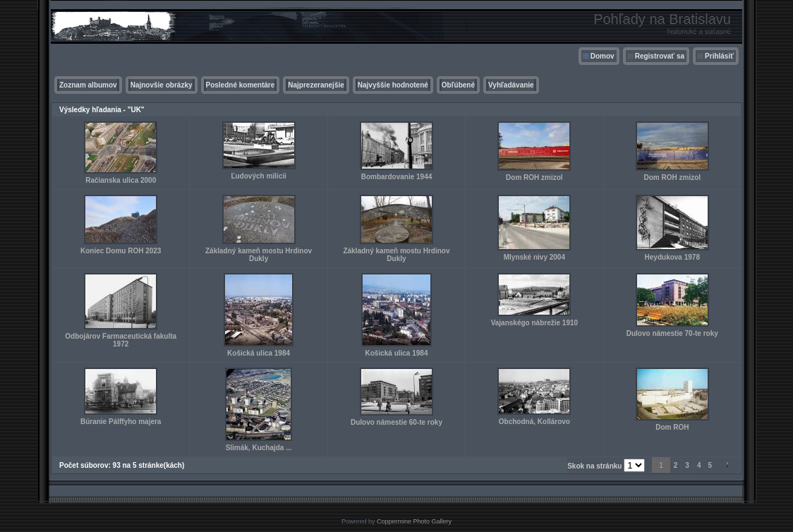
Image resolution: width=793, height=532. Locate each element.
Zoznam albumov (88, 85)
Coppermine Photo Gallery (414, 521)
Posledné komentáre (241, 85)
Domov (603, 56)
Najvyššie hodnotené (393, 85)
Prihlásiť (719, 56)
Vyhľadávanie (511, 85)
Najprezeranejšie (316, 85)
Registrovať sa (660, 56)
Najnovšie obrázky (162, 85)
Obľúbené (458, 85)
